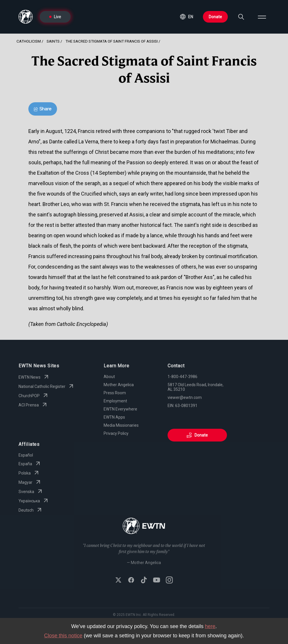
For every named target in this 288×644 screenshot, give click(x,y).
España (30, 464)
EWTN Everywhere (120, 409)
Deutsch (31, 510)
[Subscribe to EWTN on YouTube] (157, 581)
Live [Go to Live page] (55, 17)
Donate (215, 17)
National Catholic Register (47, 386)
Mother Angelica (119, 385)
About (109, 377)
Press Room (115, 393)
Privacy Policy (116, 433)
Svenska (31, 492)
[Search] (241, 17)
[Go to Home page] (144, 527)
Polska (29, 473)
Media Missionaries (121, 425)
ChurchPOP (34, 396)
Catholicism (29, 41)
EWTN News (34, 377)
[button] (187, 17)
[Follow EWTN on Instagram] (169, 581)
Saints (53, 41)
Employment (115, 401)
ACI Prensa (33, 405)
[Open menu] (262, 17)
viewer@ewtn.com (185, 397)
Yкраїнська (34, 501)
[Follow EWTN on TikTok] (144, 581)
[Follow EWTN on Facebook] (131, 581)
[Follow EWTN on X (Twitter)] (118, 581)
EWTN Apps (114, 417)
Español (26, 455)
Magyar (30, 482)
